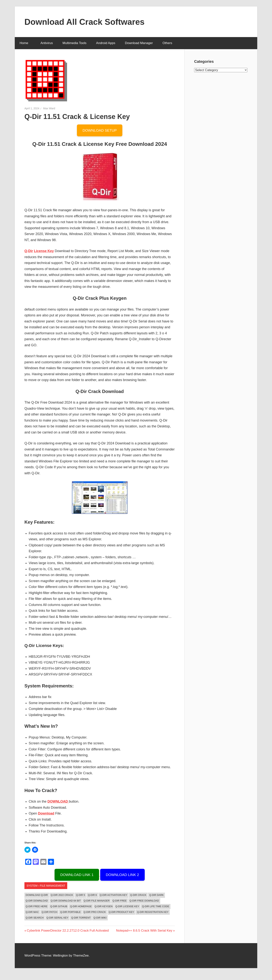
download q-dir (37, 895)
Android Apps (106, 43)
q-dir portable (70, 912)
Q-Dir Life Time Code (156, 906)
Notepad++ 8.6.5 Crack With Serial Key (144, 931)
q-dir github (59, 906)
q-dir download (37, 901)
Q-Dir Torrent (81, 918)
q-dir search (35, 918)
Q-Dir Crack (138, 895)
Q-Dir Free (120, 901)
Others (169, 43)
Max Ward (49, 108)
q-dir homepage (81, 906)
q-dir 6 (92, 895)
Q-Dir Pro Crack (95, 912)
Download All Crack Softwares (84, 22)
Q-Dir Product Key (121, 912)
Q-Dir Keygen (104, 906)
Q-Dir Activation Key (113, 895)
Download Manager (139, 43)
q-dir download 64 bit (66, 901)
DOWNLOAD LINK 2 (122, 875)
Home (26, 43)
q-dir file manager (97, 901)
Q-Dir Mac (32, 912)
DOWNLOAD (58, 801)
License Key (44, 251)
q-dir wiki (100, 918)
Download (46, 813)
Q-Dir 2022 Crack (62, 895)
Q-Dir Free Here (37, 906)
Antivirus (47, 43)
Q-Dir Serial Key (57, 918)
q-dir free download (144, 901)
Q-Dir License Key (127, 906)
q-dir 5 (81, 895)
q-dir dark (157, 895)
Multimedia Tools (74, 43)
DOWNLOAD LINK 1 (77, 875)
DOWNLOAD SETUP (100, 130)
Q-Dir (29, 251)
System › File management (46, 886)
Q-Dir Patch (50, 912)
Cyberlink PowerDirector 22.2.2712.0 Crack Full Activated (68, 931)
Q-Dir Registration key (153, 912)
